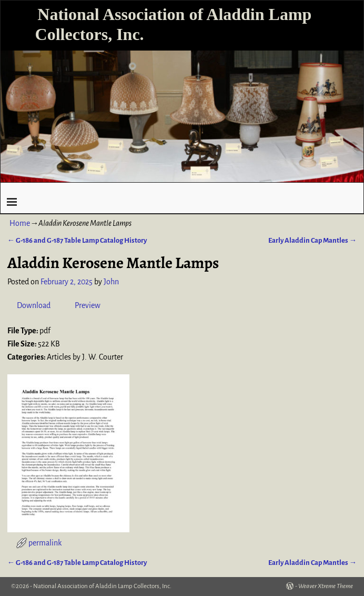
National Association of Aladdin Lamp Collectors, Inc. (102, 586)
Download (34, 305)
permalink (45, 543)
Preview (88, 305)
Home (20, 223)
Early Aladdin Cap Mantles (312, 240)
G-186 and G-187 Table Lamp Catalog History (77, 240)
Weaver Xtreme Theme (326, 586)
